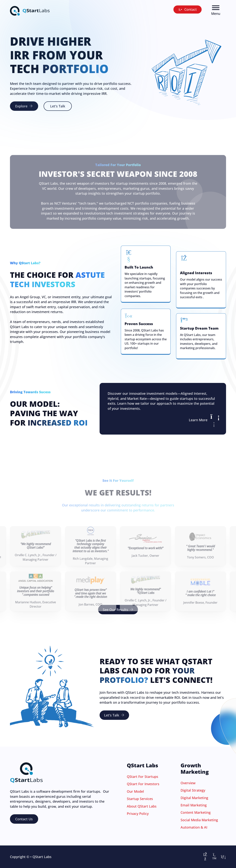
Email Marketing (194, 805)
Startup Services (140, 799)
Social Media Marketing (199, 820)
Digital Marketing (194, 798)
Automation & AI (194, 827)
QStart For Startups (143, 777)
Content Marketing (196, 812)
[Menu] (216, 8)
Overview (188, 783)
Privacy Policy (138, 814)
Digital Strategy (193, 790)
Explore (24, 106)
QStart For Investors (143, 784)
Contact (188, 9)
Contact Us (24, 819)
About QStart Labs (142, 806)
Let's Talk (58, 106)
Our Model (135, 791)
